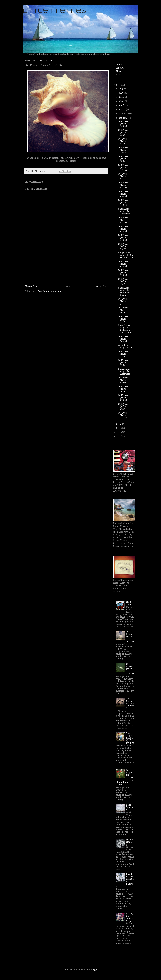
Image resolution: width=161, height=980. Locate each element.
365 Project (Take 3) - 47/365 (124, 185)
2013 (119, 428)
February (124, 114)
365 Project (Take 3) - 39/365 (124, 273)
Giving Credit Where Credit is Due (130, 919)
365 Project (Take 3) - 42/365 (124, 238)
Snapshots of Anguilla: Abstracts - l (125, 372)
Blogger (94, 970)
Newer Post (31, 286)
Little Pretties (54, 11)
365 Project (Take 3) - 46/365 (124, 194)
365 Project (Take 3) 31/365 (124, 380)
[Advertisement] (66, 265)
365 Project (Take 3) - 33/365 (124, 354)
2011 (119, 437)
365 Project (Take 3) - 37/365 (124, 301)
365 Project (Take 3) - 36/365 (124, 310)
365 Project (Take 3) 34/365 (124, 339)
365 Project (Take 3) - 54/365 (124, 124)
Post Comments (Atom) (50, 291)
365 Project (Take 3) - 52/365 (124, 141)
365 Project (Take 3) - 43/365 (124, 229)
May (121, 101)
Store (118, 75)
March (122, 110)
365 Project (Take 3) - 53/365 (124, 133)
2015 (119, 85)
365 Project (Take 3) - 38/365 (124, 282)
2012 (119, 432)
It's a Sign (129, 603)
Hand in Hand (130, 841)
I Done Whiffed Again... (130, 809)
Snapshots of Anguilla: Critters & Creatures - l (125, 329)
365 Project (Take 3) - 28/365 (124, 407)
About (119, 71)
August (123, 89)
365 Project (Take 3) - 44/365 (124, 220)
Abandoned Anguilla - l (125, 347)
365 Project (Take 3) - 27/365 (124, 415)
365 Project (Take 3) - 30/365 (124, 389)
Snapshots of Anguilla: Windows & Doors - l (125, 292)
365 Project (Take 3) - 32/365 (124, 363)
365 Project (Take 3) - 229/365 (130, 669)
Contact (120, 68)
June (122, 97)
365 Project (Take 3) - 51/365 (124, 150)
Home (67, 286)
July (121, 93)
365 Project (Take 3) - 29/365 (124, 398)
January (123, 118)
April (122, 106)
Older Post (102, 286)
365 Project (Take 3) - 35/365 (124, 319)
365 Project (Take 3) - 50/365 (124, 159)
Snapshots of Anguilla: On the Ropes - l (126, 255)
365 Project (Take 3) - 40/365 (124, 264)
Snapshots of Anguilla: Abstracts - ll (126, 211)
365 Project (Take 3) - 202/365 (130, 637)
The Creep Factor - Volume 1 (130, 704)
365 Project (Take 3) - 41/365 (124, 247)
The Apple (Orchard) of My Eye (130, 738)
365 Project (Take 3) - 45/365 (124, 203)
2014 (119, 424)
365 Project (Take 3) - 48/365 (124, 176)
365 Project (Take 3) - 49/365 (124, 168)
